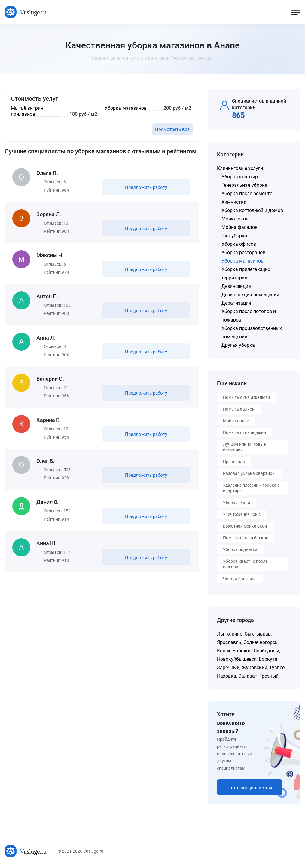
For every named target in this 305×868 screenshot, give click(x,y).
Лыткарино (230, 634)
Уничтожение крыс (242, 514)
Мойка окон (235, 219)
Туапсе (277, 668)
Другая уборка (238, 345)
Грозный (269, 676)
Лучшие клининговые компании (244, 447)
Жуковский (254, 668)
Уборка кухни (236, 503)
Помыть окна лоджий (244, 432)
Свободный (266, 651)
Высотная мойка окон (245, 526)
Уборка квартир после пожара (245, 564)
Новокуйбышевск (237, 659)
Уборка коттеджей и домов (252, 210)
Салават (248, 676)
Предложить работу (145, 188)
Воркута (268, 659)
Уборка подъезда (240, 549)
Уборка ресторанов (243, 252)
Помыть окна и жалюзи (246, 397)
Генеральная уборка (244, 185)
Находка (227, 676)
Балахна (242, 651)
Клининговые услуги (240, 168)
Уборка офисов (239, 244)
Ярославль (229, 642)
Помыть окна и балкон (246, 538)
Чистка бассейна (240, 579)
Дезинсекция (236, 286)
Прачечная (234, 462)
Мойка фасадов (239, 227)
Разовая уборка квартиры (249, 473)
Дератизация (236, 303)
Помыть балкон (239, 409)
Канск (224, 651)
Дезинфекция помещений (250, 295)
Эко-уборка (234, 236)
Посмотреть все (172, 129)
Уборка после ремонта (247, 194)
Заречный (228, 668)
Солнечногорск (261, 642)
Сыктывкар (258, 634)
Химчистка (234, 202)
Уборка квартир (240, 177)
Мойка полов (236, 421)
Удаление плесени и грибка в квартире (251, 488)
